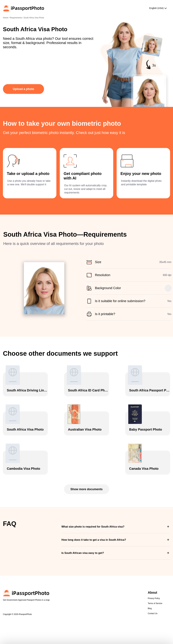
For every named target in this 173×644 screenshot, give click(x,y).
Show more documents (86, 489)
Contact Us (153, 613)
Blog (150, 608)
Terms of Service (155, 603)
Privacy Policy (154, 598)
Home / (6, 18)
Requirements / (17, 18)
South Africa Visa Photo (34, 18)
